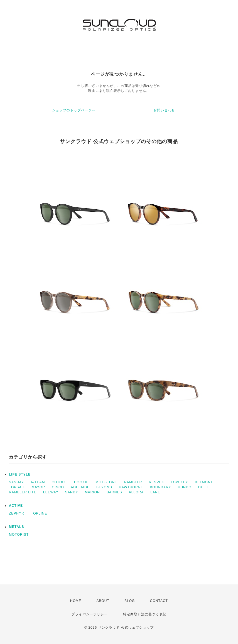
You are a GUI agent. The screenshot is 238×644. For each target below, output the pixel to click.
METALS (16, 527)
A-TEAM (38, 482)
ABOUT (103, 601)
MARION (92, 492)
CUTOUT (60, 482)
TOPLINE (39, 513)
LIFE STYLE (20, 474)
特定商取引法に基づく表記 (145, 614)
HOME (76, 601)
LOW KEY (180, 482)
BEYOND (104, 487)
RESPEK (157, 482)
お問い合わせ (164, 110)
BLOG (130, 601)
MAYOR (38, 487)
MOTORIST (19, 535)
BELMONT (204, 482)
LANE (155, 492)
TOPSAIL (17, 487)
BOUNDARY (161, 487)
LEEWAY (51, 492)
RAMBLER (133, 482)
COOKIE (81, 482)
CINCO (58, 487)
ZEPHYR (17, 513)
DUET (203, 487)
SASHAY (16, 482)
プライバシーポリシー (90, 614)
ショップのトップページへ (74, 110)
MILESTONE (106, 482)
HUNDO (185, 487)
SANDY (72, 492)
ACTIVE (16, 506)
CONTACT (159, 601)
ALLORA (136, 492)
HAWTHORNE (131, 487)
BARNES (114, 492)
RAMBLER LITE (23, 492)
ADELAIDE (80, 487)
